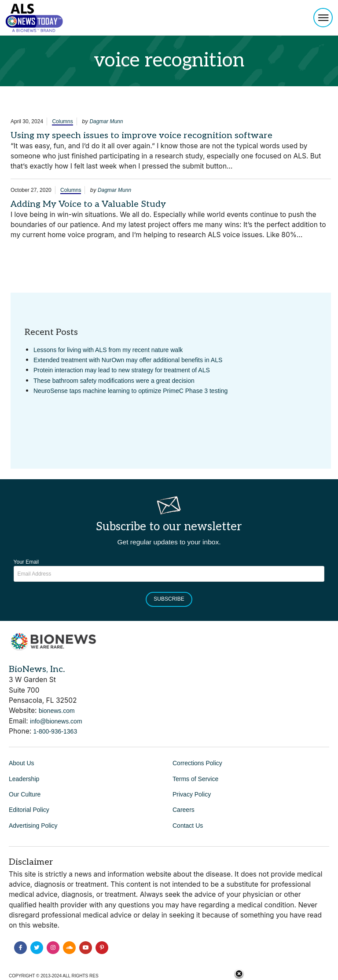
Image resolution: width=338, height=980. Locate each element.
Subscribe (169, 599)
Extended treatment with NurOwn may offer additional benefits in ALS (128, 360)
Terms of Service (195, 779)
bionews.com (57, 711)
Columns (62, 121)
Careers (184, 810)
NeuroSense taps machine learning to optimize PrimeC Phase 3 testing (130, 391)
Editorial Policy (29, 810)
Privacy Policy (192, 794)
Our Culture (25, 794)
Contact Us (188, 826)
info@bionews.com (56, 721)
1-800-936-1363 (55, 731)
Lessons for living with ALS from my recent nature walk (108, 350)
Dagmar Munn (106, 121)
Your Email (26, 562)
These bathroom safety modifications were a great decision (114, 381)
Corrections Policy (197, 763)
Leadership (24, 779)
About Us (22, 763)
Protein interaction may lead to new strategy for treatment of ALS (122, 370)
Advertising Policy (33, 826)
